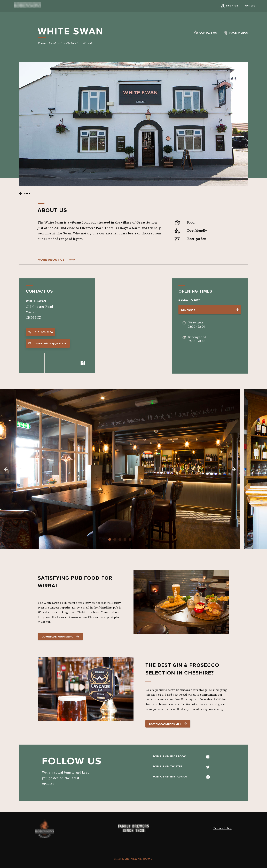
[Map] (133, 326)
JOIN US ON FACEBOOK (181, 756)
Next (234, 469)
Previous (6, 469)
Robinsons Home (133, 859)
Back (27, 193)
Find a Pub (232, 6)
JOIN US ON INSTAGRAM (181, 776)
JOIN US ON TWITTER (181, 766)
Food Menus (239, 33)
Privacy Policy (223, 828)
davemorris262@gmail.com (48, 343)
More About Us (51, 260)
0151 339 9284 (41, 332)
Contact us (208, 33)
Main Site (253, 6)
